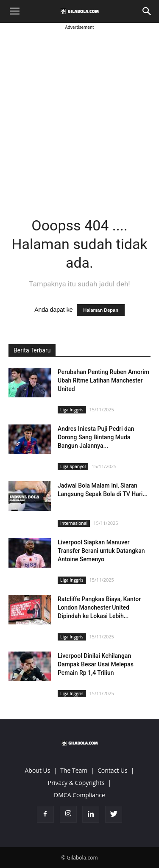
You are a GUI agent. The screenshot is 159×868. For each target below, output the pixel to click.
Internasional (74, 523)
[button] (147, 11)
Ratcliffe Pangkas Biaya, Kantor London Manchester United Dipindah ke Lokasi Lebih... (99, 607)
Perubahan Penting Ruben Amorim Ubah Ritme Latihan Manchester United (103, 380)
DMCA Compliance (79, 795)
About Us (38, 770)
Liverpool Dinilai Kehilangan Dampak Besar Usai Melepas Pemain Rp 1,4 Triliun (96, 664)
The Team (74, 770)
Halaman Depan (101, 310)
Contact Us (113, 770)
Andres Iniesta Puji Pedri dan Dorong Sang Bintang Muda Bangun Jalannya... (96, 437)
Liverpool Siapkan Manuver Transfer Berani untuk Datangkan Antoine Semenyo (101, 551)
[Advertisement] (79, 111)
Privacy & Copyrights (76, 783)
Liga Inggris (72, 410)
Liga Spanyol (73, 466)
